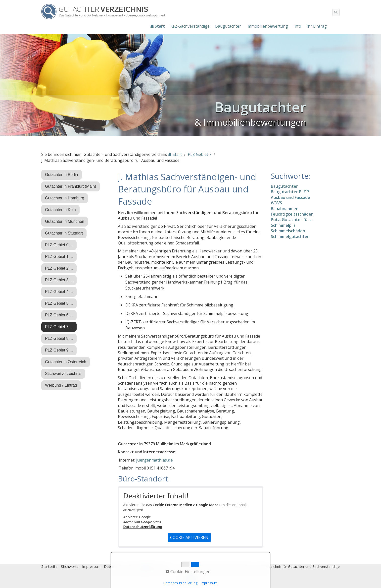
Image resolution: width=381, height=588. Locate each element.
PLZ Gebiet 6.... (59, 315)
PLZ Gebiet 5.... (59, 303)
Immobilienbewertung (267, 26)
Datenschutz (114, 566)
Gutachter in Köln (60, 210)
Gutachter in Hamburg (65, 198)
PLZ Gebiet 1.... (59, 257)
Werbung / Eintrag (61, 385)
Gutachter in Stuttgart (64, 233)
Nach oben (190, 580)
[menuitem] (158, 26)
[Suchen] (336, 12)
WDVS (276, 203)
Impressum (91, 566)
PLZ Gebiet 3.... (59, 280)
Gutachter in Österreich (66, 362)
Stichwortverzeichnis (63, 374)
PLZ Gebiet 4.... (59, 292)
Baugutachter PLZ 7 (290, 192)
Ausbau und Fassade (290, 197)
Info (297, 26)
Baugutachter (228, 26)
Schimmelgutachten (290, 236)
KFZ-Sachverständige (190, 26)
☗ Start (158, 26)
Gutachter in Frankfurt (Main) (71, 186)
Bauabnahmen (285, 209)
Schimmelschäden (288, 231)
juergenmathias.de (154, 460)
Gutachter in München (65, 221)
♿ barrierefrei (155, 566)
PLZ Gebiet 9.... (59, 350)
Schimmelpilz (283, 225)
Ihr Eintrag (317, 26)
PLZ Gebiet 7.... (59, 327)
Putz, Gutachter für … (292, 220)
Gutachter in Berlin (62, 175)
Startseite (49, 566)
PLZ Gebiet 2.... (59, 268)
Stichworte (70, 566)
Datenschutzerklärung (143, 527)
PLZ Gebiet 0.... (59, 245)
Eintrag (134, 566)
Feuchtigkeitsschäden (292, 214)
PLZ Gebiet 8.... (59, 338)
